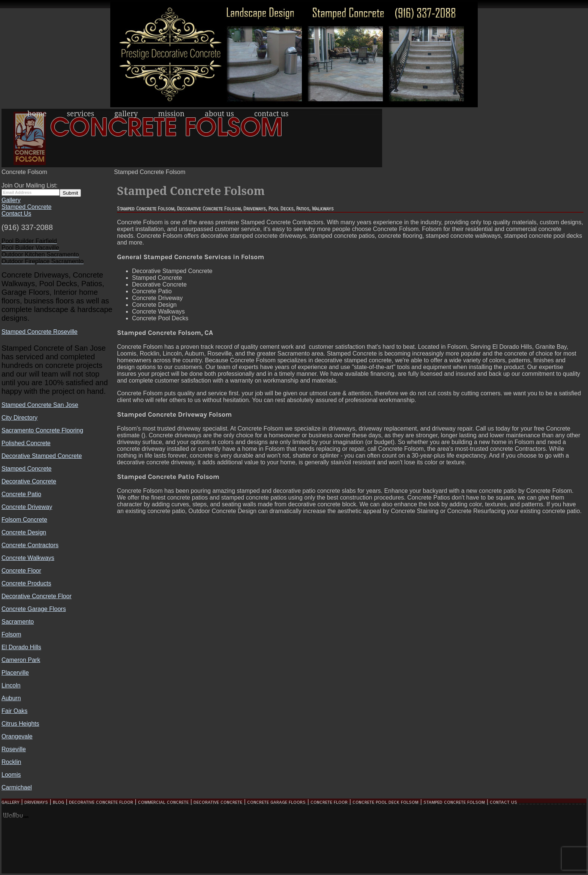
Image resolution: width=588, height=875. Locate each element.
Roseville (14, 749)
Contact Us (271, 114)
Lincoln (11, 685)
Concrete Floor (21, 571)
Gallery (126, 114)
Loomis (11, 775)
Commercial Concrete (163, 802)
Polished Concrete (26, 443)
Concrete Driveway (27, 507)
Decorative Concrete (29, 481)
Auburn (11, 698)
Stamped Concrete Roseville (40, 332)
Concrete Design (24, 532)
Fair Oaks (14, 711)
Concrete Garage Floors (34, 609)
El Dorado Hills (21, 647)
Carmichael (17, 787)
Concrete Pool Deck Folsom (385, 802)
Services (80, 114)
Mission (171, 114)
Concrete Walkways (28, 558)
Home (37, 114)
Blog (58, 802)
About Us (219, 114)
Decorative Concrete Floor (37, 596)
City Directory (19, 418)
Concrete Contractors (30, 545)
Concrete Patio (21, 494)
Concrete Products (26, 583)
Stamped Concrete (26, 207)
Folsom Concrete (24, 520)
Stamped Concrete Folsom (454, 802)
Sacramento (18, 622)
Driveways (36, 802)
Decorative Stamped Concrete (42, 456)
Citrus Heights (20, 724)
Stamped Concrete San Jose (40, 405)
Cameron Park (21, 660)
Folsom (11, 634)
